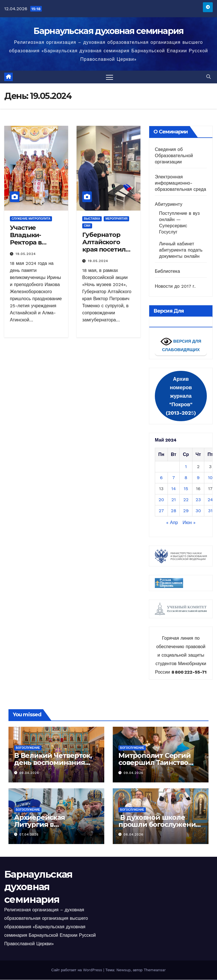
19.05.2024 (26, 254)
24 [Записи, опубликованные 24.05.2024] (210, 500)
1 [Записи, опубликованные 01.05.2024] (186, 467)
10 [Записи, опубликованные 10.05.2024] (210, 478)
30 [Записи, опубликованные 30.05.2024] (198, 511)
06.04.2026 (134, 835)
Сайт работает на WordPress (77, 970)
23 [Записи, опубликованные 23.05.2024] (198, 500)
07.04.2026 (29, 835)
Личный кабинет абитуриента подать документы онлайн (181, 250)
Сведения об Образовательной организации (174, 156)
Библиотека (167, 271)
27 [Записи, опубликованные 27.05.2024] (161, 511)
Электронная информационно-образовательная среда (181, 183)
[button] (209, 77)
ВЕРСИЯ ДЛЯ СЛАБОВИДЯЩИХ (181, 344)
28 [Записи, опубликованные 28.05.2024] (174, 511)
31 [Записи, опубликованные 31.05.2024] (210, 511)
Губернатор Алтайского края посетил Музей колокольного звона (105, 253)
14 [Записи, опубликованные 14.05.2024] (173, 489)
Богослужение (28, 748)
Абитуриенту (169, 204)
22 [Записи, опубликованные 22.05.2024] (186, 500)
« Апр (172, 523)
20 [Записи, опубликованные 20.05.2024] (161, 500)
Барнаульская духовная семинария (108, 31)
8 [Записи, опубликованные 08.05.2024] (186, 478)
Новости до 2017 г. (175, 286)
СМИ (87, 226)
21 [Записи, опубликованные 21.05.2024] (174, 500)
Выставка (92, 219)
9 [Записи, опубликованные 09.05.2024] (198, 478)
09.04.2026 (29, 773)
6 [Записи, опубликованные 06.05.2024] (161, 478)
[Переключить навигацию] (109, 77)
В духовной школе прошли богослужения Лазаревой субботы (159, 825)
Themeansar (155, 970)
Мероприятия (116, 219)
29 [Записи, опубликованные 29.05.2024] (186, 511)
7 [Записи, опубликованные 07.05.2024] (174, 478)
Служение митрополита (31, 219)
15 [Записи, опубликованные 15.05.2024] (186, 489)
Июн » (189, 523)
